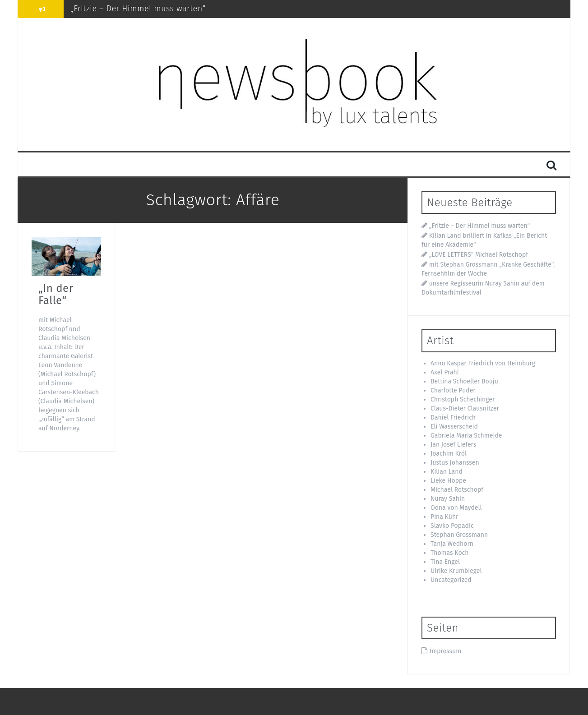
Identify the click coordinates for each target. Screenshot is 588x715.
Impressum (445, 651)
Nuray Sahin (448, 499)
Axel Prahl (445, 372)
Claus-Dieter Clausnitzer (465, 408)
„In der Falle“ (56, 294)
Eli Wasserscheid (454, 427)
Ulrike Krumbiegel (456, 571)
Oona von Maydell (456, 508)
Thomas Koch (449, 553)
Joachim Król (449, 454)
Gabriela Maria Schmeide (466, 436)
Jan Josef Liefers (453, 445)
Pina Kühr (444, 517)
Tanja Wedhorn (452, 544)
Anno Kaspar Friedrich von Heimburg (483, 363)
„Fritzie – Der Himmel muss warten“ (138, 9)
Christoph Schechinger (463, 399)
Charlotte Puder (453, 390)
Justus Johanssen (455, 463)
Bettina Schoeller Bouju (464, 381)
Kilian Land (447, 472)
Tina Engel (445, 562)
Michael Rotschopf (457, 490)
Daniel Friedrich (453, 417)
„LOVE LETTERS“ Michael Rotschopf (479, 255)
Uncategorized (451, 580)
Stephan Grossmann (459, 535)
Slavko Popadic (452, 526)
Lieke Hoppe (448, 481)
